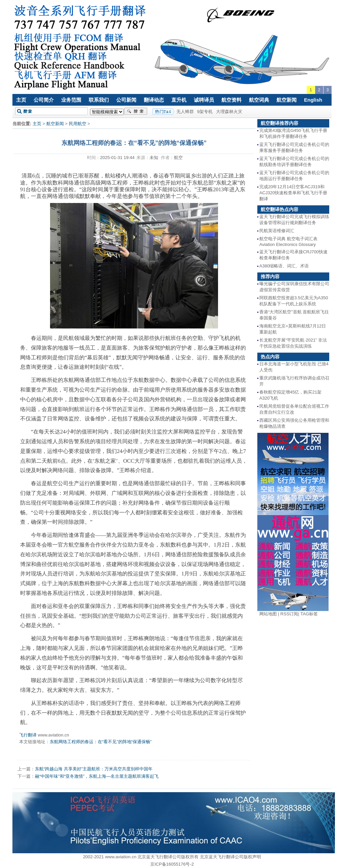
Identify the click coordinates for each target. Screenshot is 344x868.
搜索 (136, 111)
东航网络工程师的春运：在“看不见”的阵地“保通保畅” (101, 742)
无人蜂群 (185, 112)
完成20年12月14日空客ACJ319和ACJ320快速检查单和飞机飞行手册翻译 (293, 193)
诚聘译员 (204, 100)
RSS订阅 (289, 614)
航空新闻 (287, 100)
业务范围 (71, 100)
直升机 (179, 100)
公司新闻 (126, 100)
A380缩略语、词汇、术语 (284, 266)
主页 (21, 100)
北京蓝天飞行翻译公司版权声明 (230, 857)
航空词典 (259, 100)
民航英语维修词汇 (277, 231)
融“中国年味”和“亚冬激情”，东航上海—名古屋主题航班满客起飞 (97, 776)
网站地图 (268, 614)
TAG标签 (309, 614)
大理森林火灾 (229, 112)
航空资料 (231, 100)
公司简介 (44, 100)
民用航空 (78, 124)
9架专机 (205, 112)
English (313, 100)
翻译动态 (154, 100)
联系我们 (99, 100)
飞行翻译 (28, 735)
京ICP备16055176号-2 (172, 864)
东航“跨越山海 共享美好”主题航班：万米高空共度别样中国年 (94, 769)
